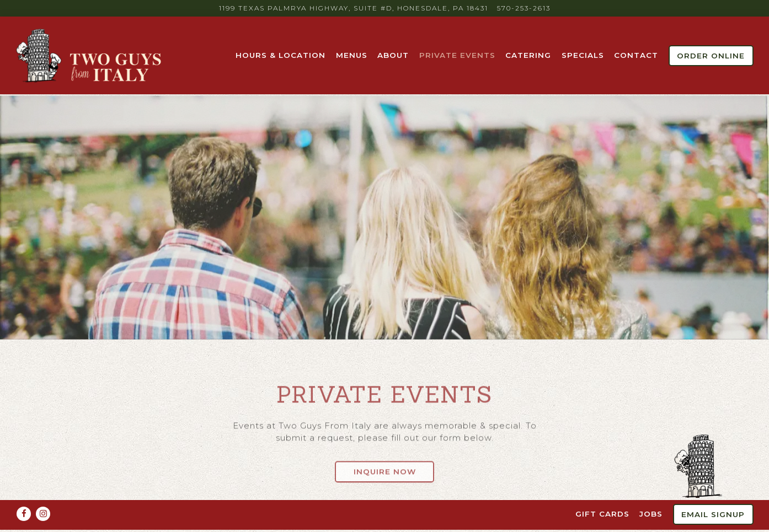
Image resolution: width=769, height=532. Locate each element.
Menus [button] (352, 55)
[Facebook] (24, 493)
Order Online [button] (711, 56)
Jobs (651, 493)
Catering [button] (528, 55)
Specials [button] (583, 55)
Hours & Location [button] (281, 55)
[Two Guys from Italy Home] (90, 55)
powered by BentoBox (385, 520)
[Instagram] (43, 493)
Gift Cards (602, 493)
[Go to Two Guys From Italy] (354, 8)
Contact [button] (636, 55)
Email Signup (713, 493)
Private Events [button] (457, 55)
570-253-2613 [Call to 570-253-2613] (524, 8)
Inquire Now (385, 467)
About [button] (393, 55)
